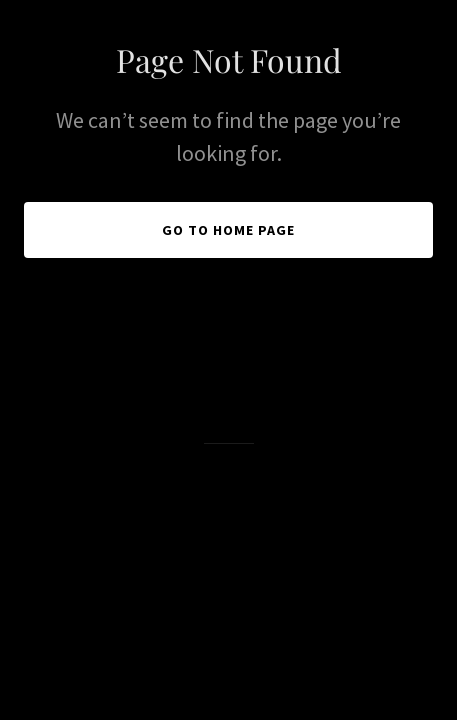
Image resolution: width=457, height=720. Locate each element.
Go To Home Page (228, 230)
